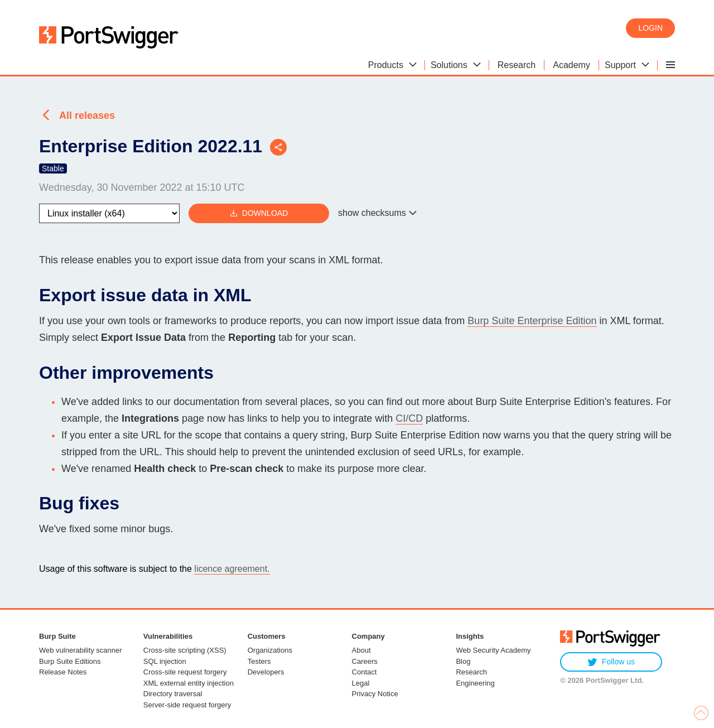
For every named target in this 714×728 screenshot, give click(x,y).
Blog (463, 661)
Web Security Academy (493, 650)
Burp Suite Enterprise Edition (532, 321)
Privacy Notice (375, 694)
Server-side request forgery (187, 705)
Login (650, 28)
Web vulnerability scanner (81, 650)
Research (471, 672)
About (361, 650)
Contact (365, 672)
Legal (361, 683)
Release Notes (63, 672)
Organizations (270, 650)
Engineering (475, 683)
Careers (365, 661)
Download (259, 213)
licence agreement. (232, 569)
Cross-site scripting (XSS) (185, 650)
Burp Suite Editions (70, 661)
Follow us (611, 662)
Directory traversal (173, 694)
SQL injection (165, 661)
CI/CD (409, 418)
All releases (87, 115)
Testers (259, 661)
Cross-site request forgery (185, 672)
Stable (53, 168)
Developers (266, 672)
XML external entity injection (189, 683)
